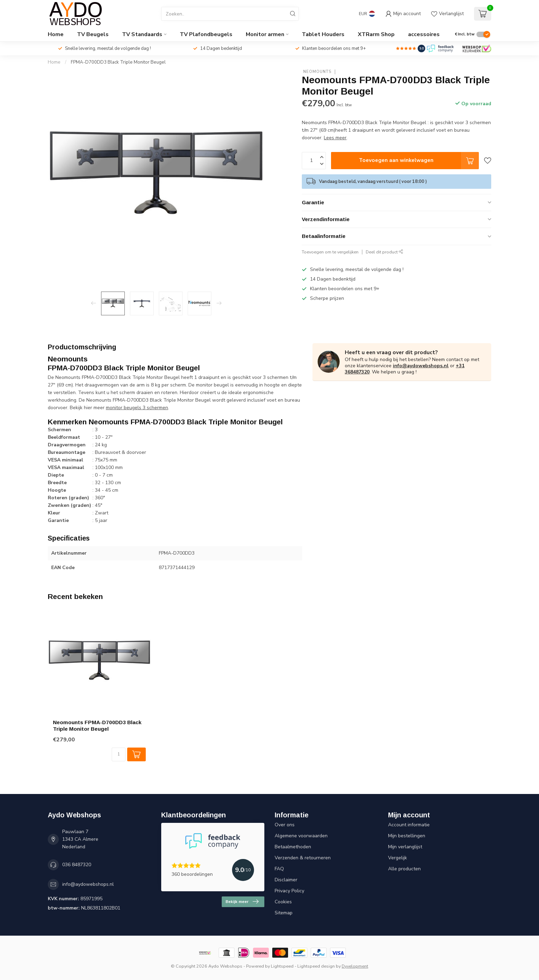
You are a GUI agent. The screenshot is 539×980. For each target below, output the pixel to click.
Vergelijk (398, 858)
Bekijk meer (242, 902)
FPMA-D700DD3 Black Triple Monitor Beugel (118, 62)
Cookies (283, 902)
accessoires (424, 34)
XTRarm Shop (376, 34)
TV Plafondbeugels (206, 34)
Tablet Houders (323, 34)
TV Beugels (93, 34)
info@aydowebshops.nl (421, 366)
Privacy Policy (289, 891)
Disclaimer (286, 880)
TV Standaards (142, 34)
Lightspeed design (316, 966)
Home (56, 34)
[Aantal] (119, 754)
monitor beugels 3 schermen (137, 408)
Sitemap (284, 913)
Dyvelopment (355, 966)
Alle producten (404, 869)
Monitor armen (265, 34)
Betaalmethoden (293, 847)
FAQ (279, 869)
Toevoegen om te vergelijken (330, 252)
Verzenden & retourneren (303, 858)
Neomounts (317, 72)
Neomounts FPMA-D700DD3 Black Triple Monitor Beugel (97, 725)
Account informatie (409, 825)
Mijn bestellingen (407, 836)
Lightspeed (282, 966)
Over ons (285, 825)
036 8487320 (77, 865)
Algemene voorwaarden (301, 836)
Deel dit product (384, 252)
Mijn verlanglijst (405, 847)
